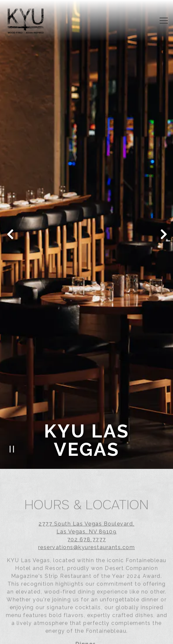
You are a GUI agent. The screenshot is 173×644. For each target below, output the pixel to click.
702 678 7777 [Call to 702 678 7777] (87, 528)
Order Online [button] (86, 636)
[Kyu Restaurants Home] (26, 21)
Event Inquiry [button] (86, 621)
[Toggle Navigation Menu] (164, 21)
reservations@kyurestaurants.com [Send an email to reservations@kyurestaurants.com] (87, 535)
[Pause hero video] (12, 436)
